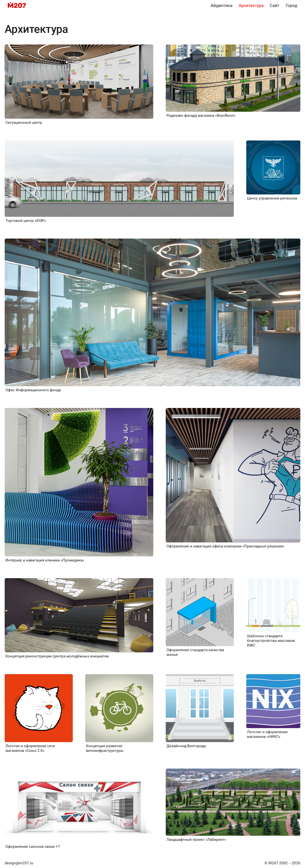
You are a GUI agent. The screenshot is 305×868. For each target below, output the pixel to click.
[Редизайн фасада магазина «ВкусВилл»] (233, 81)
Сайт (275, 5)
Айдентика (222, 5)
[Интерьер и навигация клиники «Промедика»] (79, 485)
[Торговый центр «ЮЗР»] (119, 182)
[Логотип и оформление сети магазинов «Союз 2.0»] (39, 714)
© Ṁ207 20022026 (282, 863)
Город (292, 5)
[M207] (17, 5)
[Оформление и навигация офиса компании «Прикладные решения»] (233, 478)
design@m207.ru (19, 863)
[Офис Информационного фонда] (152, 315)
